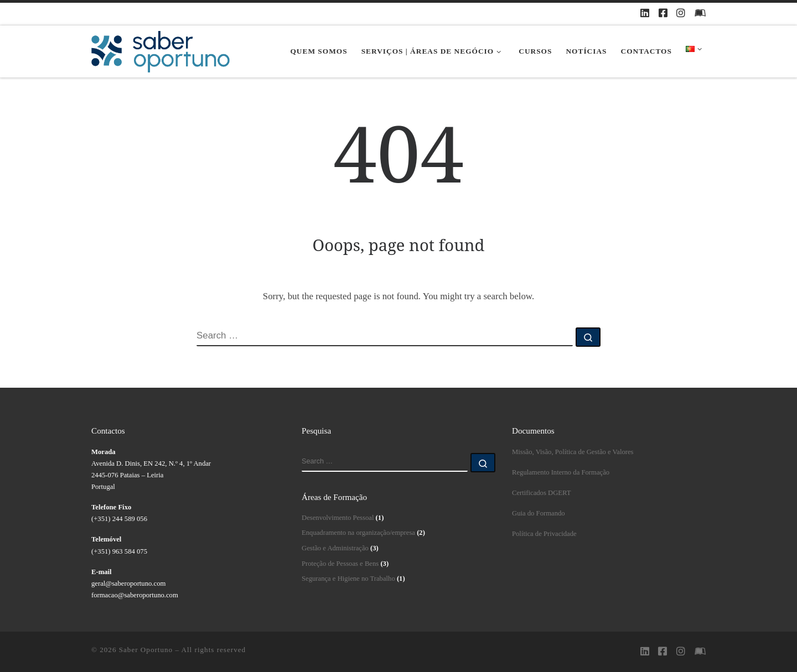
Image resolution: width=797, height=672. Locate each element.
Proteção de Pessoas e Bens (340, 564)
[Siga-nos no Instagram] (681, 14)
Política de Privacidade (544, 534)
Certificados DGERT (541, 493)
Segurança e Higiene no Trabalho (348, 579)
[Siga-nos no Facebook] (663, 14)
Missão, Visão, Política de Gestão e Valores (573, 452)
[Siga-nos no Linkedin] (645, 14)
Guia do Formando (539, 513)
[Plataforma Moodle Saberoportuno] (700, 14)
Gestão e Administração (335, 548)
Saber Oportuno (146, 650)
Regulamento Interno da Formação (561, 472)
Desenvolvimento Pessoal (338, 518)
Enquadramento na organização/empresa (358, 533)
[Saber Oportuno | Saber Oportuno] (161, 52)
